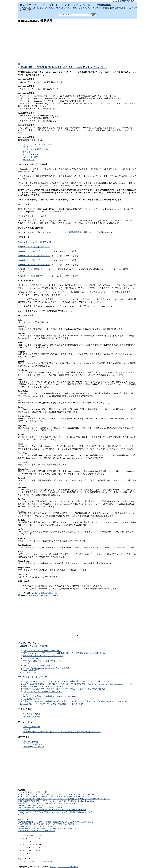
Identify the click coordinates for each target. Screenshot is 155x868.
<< (20, 835)
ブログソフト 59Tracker (68, 867)
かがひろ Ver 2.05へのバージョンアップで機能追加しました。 (41, 826)
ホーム (115, 1)
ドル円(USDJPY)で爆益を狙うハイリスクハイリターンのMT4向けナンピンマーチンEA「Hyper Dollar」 (57, 801)
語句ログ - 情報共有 (31, 727)
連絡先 (53, 867)
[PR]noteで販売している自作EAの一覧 (32, 792)
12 (20, 847)
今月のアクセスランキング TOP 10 (33, 677)
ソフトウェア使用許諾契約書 (35, 149)
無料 (26, 861)
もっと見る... (23, 814)
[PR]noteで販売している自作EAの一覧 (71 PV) (43, 692)
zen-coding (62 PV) (30, 694)
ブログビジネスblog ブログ (34, 744)
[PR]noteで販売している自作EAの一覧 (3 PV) (42, 651)
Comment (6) (52, 595)
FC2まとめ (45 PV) (31, 699)
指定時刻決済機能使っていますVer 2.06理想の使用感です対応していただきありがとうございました (56, 822)
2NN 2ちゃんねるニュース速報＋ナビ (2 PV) (42, 661)
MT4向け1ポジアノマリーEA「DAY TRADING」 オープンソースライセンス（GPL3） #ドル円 (54, 797)
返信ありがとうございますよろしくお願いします (37, 831)
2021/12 (30, 835)
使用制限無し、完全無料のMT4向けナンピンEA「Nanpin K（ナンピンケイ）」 (63, 67)
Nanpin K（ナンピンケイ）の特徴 (37, 144)
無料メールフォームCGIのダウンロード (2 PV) (43, 656)
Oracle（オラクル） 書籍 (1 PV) (36, 666)
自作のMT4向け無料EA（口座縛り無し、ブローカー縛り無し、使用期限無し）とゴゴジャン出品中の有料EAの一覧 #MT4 (64, 799)
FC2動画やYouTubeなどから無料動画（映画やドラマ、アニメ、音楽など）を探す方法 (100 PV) (64, 689)
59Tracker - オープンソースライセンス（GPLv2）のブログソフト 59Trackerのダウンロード (62, 732)
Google (43, 861)
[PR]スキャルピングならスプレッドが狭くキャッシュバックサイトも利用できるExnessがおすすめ (55, 812)
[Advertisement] (78, 42)
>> (39, 835)
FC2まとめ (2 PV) (30, 658)
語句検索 (27, 729)
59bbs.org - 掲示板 (30, 742)
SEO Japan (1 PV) (30, 672)
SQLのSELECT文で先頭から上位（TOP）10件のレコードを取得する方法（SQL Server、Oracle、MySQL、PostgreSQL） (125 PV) (78, 684)
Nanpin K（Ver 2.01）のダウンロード (34, 265)
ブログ (20, 861)
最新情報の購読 (124, 1)
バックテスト (29, 147)
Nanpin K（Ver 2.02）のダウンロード (34, 260)
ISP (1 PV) (27, 663)
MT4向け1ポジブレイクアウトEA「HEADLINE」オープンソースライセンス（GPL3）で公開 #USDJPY (57, 794)
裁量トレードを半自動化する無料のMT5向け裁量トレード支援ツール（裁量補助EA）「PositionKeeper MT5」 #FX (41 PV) (75, 701)
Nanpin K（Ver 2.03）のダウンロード (34, 256)
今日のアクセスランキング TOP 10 (33, 646)
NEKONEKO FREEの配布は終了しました (33, 805)
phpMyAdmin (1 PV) (31, 670)
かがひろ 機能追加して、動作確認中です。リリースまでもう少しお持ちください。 (50, 829)
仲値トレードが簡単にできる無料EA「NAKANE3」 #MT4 (40, 808)
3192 (21, 593)
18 (40, 847)
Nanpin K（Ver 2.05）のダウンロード (34, 247)
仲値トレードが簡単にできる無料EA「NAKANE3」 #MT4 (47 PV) (51, 696)
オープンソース (34, 861)
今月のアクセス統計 (31, 717)
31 (36, 853)
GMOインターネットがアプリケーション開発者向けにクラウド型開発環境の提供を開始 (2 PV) (64, 653)
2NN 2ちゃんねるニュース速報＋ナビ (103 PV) (43, 686)
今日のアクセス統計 (31, 714)
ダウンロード (29, 152)
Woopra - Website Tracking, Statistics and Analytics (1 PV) (46, 668)
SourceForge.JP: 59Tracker (33, 747)
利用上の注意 (29, 160)
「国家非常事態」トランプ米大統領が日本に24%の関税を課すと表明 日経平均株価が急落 (52, 810)
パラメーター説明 (31, 157)
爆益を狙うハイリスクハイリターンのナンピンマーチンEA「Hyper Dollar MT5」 (48, 803)
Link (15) (30, 595)
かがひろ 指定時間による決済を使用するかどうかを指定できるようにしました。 (49, 824)
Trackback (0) (40, 595)
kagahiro (35, 593)
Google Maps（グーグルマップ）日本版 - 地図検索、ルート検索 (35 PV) (53, 704)
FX (48, 861)
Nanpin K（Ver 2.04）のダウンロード (34, 251)
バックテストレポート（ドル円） (32, 216)
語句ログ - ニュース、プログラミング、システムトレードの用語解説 (66, 5)
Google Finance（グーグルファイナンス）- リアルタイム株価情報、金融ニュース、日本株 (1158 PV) (66, 681)
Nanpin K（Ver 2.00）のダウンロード (34, 276)
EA (51, 861)
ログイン (134, 1)
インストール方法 (31, 154)
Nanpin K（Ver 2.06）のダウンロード (37, 242)
